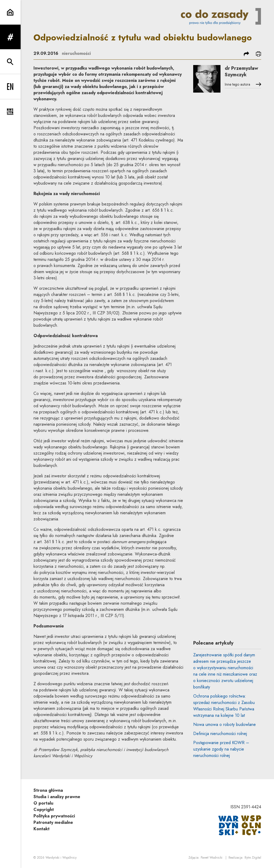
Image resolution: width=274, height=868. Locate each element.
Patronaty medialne (53, 822)
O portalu (43, 803)
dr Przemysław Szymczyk (241, 71)
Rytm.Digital (253, 858)
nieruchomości (76, 53)
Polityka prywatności (54, 816)
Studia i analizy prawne (57, 797)
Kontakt (41, 829)
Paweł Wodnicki (212, 858)
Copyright (44, 810)
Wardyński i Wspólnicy (61, 858)
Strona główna (48, 790)
